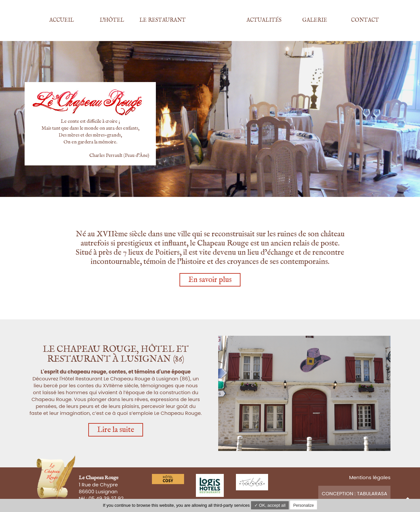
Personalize (304, 505)
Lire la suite (116, 430)
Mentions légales (370, 477)
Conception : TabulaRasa (354, 493)
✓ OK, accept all (270, 505)
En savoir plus (210, 280)
